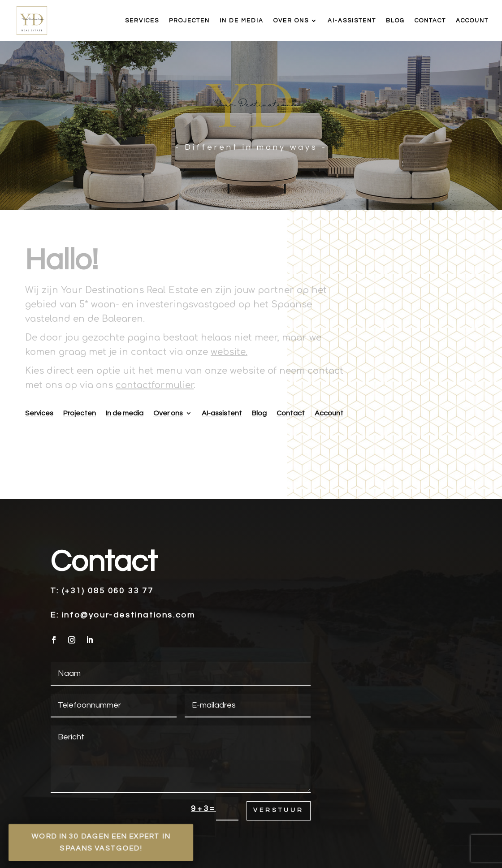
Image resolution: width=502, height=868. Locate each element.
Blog (395, 21)
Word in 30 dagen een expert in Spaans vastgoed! (101, 842)
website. (229, 352)
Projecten (189, 21)
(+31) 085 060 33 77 (108, 591)
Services (142, 21)
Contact (430, 21)
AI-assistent (352, 21)
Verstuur (279, 810)
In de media (242, 21)
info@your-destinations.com (129, 615)
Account (472, 21)
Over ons (291, 21)
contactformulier (155, 385)
